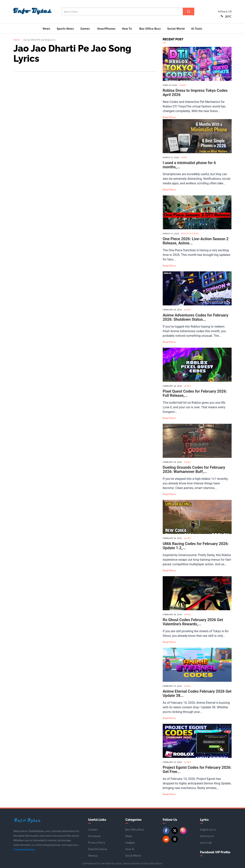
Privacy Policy (97, 842)
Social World (176, 29)
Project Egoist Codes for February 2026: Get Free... (197, 770)
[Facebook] (166, 831)
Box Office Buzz (150, 29)
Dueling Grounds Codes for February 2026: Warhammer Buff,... (194, 469)
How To (127, 29)
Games (85, 29)
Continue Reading (24, 849)
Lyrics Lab (206, 842)
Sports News (65, 29)
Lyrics (204, 820)
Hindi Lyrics (207, 836)
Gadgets (130, 842)
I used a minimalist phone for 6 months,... (189, 165)
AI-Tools (197, 29)
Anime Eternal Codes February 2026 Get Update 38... (197, 693)
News (46, 29)
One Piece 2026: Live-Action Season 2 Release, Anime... (196, 241)
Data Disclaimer (98, 849)
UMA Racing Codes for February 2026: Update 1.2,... (196, 546)
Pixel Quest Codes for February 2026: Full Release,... (195, 393)
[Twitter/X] (175, 831)
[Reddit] (166, 839)
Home (16, 40)
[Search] (189, 11)
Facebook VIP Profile (215, 852)
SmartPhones (106, 29)
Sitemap (93, 855)
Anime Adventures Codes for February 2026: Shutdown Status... (196, 317)
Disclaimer (95, 836)
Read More (169, 117)
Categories (134, 820)
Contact (93, 829)
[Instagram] (183, 831)
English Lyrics (208, 829)
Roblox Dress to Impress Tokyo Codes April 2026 (195, 93)
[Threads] (175, 839)
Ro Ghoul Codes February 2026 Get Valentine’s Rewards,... (193, 622)
